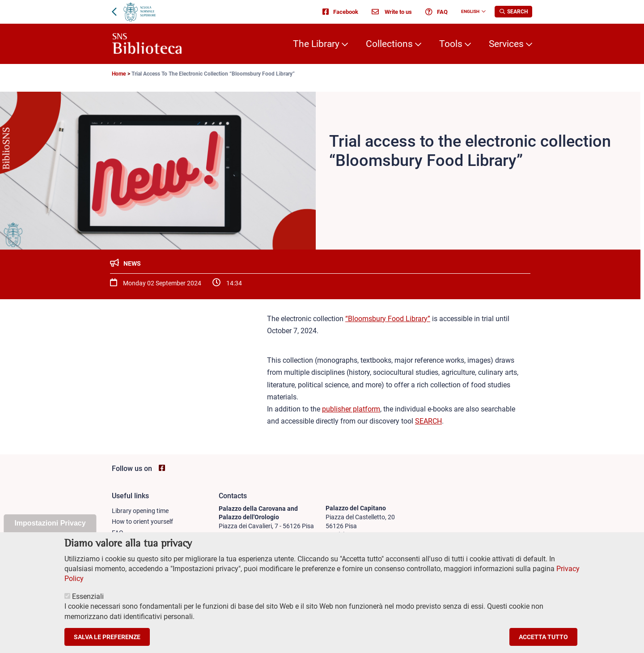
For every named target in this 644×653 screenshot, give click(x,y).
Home (119, 74)
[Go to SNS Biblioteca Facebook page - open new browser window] (162, 468)
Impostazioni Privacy (50, 534)
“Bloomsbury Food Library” (388, 319)
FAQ (436, 12)
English (470, 11)
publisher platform (351, 409)
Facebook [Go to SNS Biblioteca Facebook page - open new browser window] (340, 12)
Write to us (392, 12)
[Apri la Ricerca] (513, 12)
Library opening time (140, 511)
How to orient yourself (142, 522)
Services (506, 44)
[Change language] (483, 12)
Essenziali (88, 607)
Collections (389, 44)
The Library (316, 44)
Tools (451, 44)
